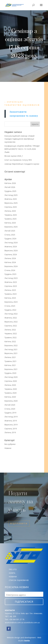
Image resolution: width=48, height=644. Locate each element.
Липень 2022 (10, 330)
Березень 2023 (11, 302)
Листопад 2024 (11, 243)
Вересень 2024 (11, 250)
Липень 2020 (10, 385)
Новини (8, 448)
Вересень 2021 (11, 353)
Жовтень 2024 (11, 247)
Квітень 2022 (10, 341)
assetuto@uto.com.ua (14, 622)
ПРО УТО (13, 569)
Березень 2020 (11, 401)
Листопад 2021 (11, 349)
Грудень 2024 (10, 239)
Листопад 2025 (11, 195)
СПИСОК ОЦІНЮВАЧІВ (19, 580)
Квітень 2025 (10, 223)
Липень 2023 (10, 290)
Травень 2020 (10, 393)
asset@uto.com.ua (32, 622)
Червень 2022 (11, 333)
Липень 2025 (10, 211)
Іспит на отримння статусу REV (18, 160)
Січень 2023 (10, 306)
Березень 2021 (11, 369)
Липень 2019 (10, 432)
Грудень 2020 (10, 373)
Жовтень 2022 (11, 318)
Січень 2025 (10, 235)
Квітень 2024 (10, 262)
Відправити (19, 523)
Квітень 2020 (10, 397)
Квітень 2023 (10, 298)
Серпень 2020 (11, 381)
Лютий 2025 (10, 231)
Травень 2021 (10, 361)
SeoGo (27, 641)
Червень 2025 (11, 215)
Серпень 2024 (11, 254)
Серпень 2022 (11, 326)
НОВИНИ (13, 577)
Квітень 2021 (10, 365)
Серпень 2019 (11, 429)
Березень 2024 (11, 266)
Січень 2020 (10, 409)
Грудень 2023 (10, 274)
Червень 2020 (11, 389)
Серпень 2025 (11, 207)
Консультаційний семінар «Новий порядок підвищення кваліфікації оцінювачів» (19, 139)
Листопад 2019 (11, 417)
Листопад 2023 (11, 278)
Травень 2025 (10, 219)
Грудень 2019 (10, 413)
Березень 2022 (11, 345)
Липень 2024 (10, 258)
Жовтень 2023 (11, 282)
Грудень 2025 (10, 191)
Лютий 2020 (10, 405)
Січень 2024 (10, 270)
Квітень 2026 (10, 183)
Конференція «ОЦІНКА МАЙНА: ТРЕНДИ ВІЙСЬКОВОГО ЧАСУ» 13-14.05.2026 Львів (22, 149)
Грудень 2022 (10, 310)
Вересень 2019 (11, 425)
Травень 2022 (10, 337)
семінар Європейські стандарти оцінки (22, 164)
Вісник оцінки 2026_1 (14, 156)
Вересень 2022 (11, 322)
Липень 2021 (10, 357)
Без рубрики (10, 444)
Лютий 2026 (10, 187)
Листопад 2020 (11, 377)
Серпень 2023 (11, 286)
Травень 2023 (10, 294)
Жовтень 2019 (11, 421)
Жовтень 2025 (11, 199)
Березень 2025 (11, 227)
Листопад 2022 (11, 314)
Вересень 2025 (11, 203)
